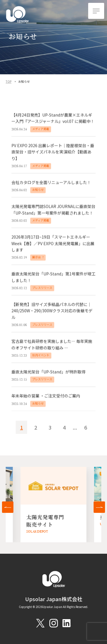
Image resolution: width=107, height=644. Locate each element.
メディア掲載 (41, 129)
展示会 (37, 258)
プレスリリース (42, 288)
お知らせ (38, 190)
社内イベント (41, 356)
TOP (9, 82)
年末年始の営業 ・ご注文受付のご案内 (46, 397)
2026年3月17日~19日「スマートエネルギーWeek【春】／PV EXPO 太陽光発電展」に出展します (53, 244)
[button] (8, 507)
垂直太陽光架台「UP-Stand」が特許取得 (48, 372)
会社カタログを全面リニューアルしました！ (51, 183)
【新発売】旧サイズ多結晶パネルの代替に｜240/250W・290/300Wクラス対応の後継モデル (52, 311)
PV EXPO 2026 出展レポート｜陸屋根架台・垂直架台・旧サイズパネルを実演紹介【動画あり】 (53, 152)
